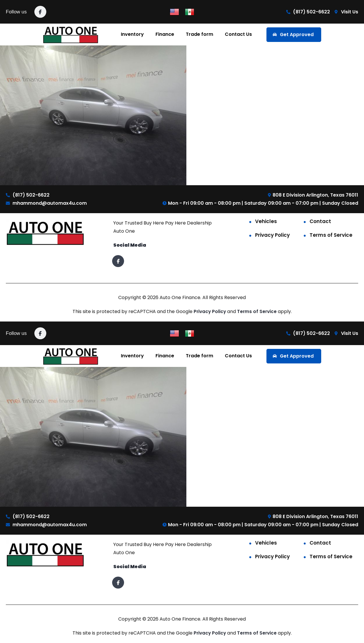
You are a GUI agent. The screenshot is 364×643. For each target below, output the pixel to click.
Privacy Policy (272, 235)
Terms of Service (331, 235)
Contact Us (238, 34)
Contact (320, 221)
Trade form (199, 34)
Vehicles (266, 221)
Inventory (132, 34)
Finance (165, 34)
